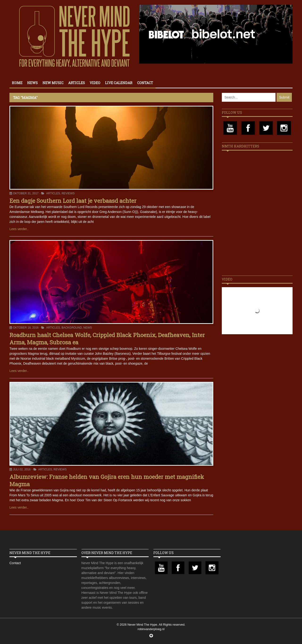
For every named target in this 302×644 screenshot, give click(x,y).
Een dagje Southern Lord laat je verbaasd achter (73, 201)
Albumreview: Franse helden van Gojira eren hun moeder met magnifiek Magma (107, 480)
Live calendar (119, 83)
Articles (77, 83)
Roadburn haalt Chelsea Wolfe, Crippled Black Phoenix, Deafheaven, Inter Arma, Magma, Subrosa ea (107, 339)
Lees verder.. (19, 229)
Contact (145, 83)
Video (95, 83)
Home (17, 83)
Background (72, 328)
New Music (53, 83)
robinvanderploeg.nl (151, 629)
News (32, 83)
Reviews (68, 193)
